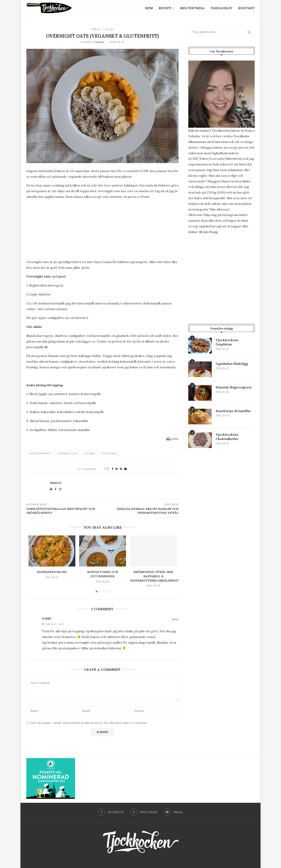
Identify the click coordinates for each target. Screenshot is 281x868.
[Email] (174, 812)
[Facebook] (111, 812)
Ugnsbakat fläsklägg (232, 364)
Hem (149, 8)
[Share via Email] (125, 469)
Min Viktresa (192, 8)
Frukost (96, 29)
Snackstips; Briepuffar (233, 411)
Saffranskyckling (52, 572)
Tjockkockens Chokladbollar (227, 437)
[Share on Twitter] (117, 469)
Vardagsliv (221, 8)
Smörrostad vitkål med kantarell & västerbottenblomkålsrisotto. (157, 576)
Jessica (100, 42)
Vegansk (90, 453)
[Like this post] (108, 469)
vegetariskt (109, 453)
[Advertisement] (102, 230)
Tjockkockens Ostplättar (227, 342)
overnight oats (68, 453)
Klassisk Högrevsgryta (234, 387)
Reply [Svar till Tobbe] (175, 620)
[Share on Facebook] (113, 469)
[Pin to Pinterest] (121, 469)
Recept (165, 8)
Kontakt (246, 8)
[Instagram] (144, 812)
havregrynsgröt (40, 453)
